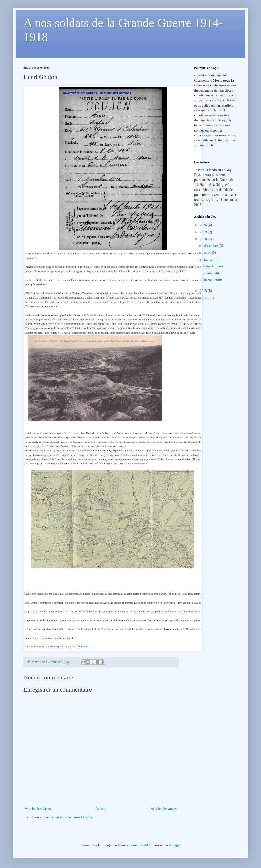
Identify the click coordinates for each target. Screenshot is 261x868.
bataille (84, 647)
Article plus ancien (164, 809)
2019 (204, 232)
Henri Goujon (213, 266)
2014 (204, 298)
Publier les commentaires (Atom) (68, 817)
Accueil (101, 809)
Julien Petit (211, 273)
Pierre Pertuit (213, 280)
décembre (211, 246)
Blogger (175, 845)
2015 (204, 291)
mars (208, 253)
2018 (204, 239)
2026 (204, 225)
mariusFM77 (142, 845)
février (209, 260)
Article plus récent (38, 809)
